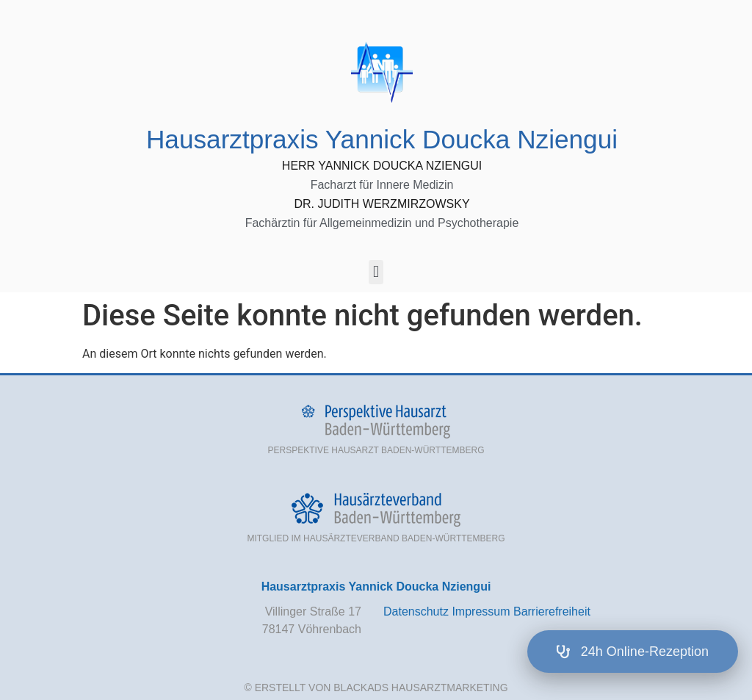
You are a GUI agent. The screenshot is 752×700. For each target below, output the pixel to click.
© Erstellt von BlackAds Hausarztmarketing (376, 688)
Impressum (481, 611)
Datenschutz (416, 611)
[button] (376, 272)
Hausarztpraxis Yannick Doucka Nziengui (382, 139)
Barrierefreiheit (552, 611)
